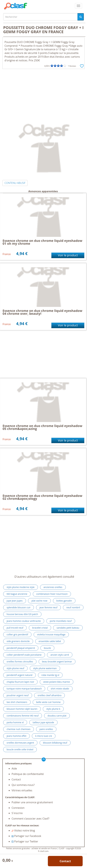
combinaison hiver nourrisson (52, 594)
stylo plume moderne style (21, 587)
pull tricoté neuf (15, 628)
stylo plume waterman (45, 668)
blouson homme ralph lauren (22, 709)
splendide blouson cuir (19, 607)
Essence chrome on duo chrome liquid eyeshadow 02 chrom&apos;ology (42, 497)
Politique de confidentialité (28, 774)
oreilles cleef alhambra (49, 695)
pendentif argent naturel (19, 675)
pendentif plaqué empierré (21, 648)
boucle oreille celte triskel (20, 749)
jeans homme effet (17, 736)
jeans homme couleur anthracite (24, 621)
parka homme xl (15, 722)
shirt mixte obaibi (60, 689)
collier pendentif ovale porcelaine (24, 655)
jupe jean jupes (15, 601)
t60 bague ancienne (17, 594)
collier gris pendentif (17, 634)
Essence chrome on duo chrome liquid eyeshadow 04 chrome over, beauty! (42, 312)
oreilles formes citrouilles (20, 662)
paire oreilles (46, 729)
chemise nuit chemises (19, 729)
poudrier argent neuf (18, 695)
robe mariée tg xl (50, 675)
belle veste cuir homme (48, 702)
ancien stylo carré (60, 655)
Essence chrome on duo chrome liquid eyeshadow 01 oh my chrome (42, 242)
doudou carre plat (57, 716)
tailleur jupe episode (43, 722)
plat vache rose (39, 601)
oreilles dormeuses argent (20, 743)
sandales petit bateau (68, 628)
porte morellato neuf (61, 621)
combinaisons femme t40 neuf (23, 716)
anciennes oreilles (53, 587)
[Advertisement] (43, 93)
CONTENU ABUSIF (15, 183)
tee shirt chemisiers (17, 702)
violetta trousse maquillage (51, 634)
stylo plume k (53, 709)
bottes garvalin (64, 601)
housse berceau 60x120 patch (22, 614)
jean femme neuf (48, 607)
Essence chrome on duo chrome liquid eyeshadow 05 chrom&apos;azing (42, 427)
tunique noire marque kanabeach (24, 689)
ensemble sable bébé (50, 641)
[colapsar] (78, 6)
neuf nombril (73, 607)
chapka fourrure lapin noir (20, 682)
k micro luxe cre (44, 736)
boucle (47, 648)
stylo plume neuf (15, 668)
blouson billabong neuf (55, 743)
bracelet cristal (40, 628)
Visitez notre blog (23, 830)
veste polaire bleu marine (57, 682)
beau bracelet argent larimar (57, 662)
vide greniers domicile (18, 641)
